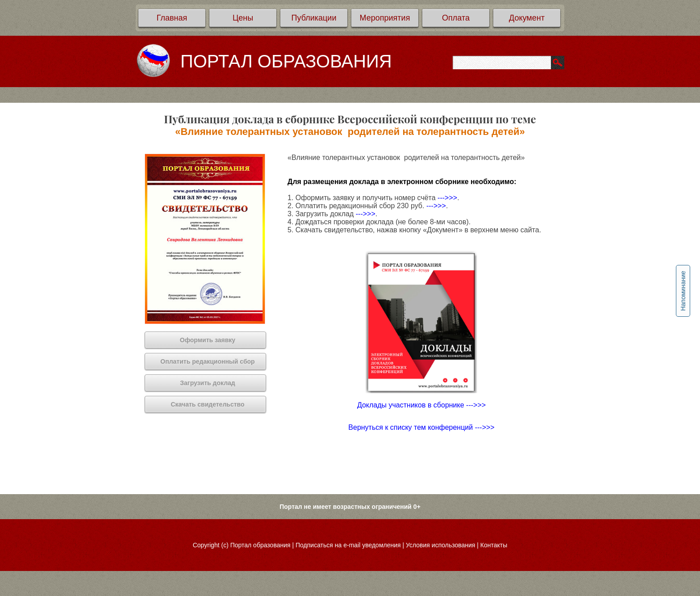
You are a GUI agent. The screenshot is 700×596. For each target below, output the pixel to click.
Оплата (456, 18)
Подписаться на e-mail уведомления (348, 545)
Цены (243, 18)
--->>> (447, 198)
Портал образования (260, 545)
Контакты (494, 545)
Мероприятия (385, 18)
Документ (527, 18)
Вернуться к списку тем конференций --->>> (421, 427)
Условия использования (440, 545)
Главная (172, 18)
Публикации (314, 18)
